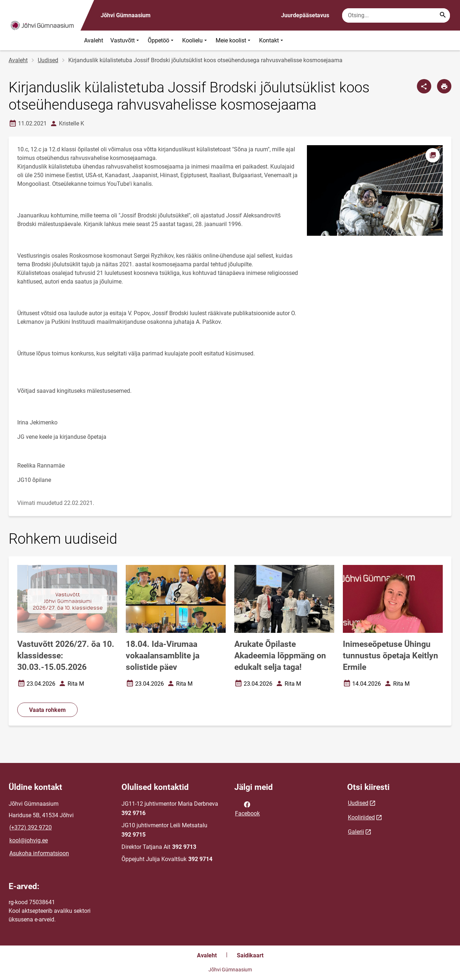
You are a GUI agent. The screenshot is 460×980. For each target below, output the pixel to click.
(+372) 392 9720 (31, 827)
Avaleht (94, 40)
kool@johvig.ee (29, 840)
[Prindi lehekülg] (444, 86)
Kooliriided (361, 817)
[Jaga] (424, 86)
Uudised (48, 60)
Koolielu (195, 40)
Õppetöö (161, 40)
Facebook (247, 808)
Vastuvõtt (125, 40)
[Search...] (443, 15)
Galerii (356, 832)
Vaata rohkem (47, 710)
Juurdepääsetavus (305, 15)
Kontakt (272, 40)
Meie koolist (234, 40)
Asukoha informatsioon (39, 853)
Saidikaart (250, 955)
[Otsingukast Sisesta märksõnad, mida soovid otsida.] (396, 15)
